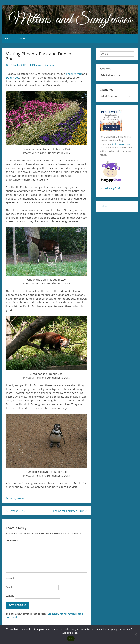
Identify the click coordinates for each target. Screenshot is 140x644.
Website (10, 596)
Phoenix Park (74, 74)
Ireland (20, 498)
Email (10, 587)
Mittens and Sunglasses (44, 65)
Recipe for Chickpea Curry (70, 511)
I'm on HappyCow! (110, 188)
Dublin (12, 498)
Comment (12, 541)
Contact (21, 38)
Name (10, 579)
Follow (103, 206)
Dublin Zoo (13, 78)
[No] (135, 634)
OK (71, 639)
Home (8, 38)
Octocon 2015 (15, 511)
